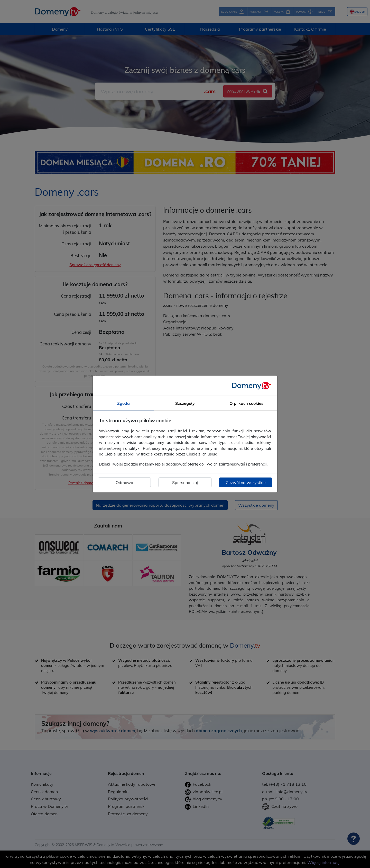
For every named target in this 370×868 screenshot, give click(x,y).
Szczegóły (185, 403)
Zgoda (123, 403)
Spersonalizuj (185, 482)
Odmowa (124, 482)
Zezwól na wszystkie (246, 482)
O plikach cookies (246, 403)
